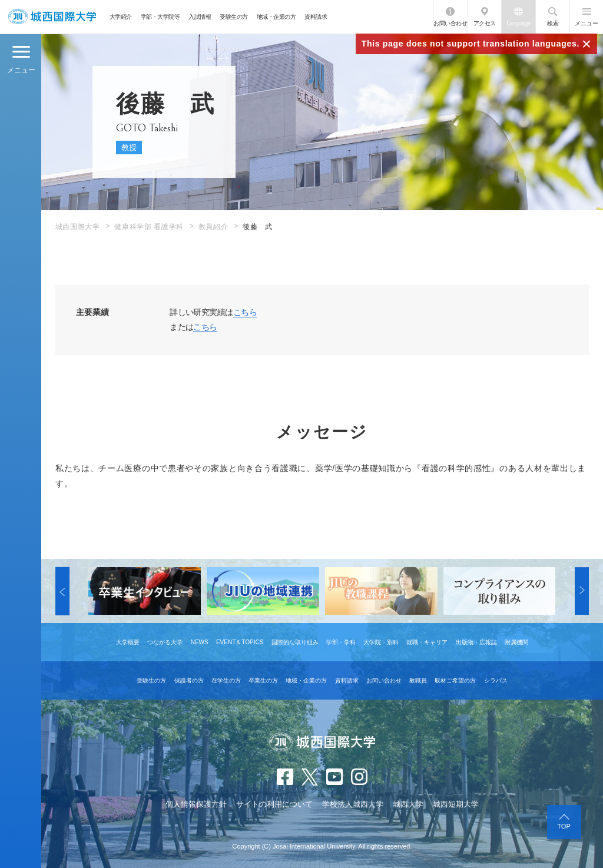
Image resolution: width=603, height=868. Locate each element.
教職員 (418, 680)
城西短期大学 (456, 804)
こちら (245, 312)
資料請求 (316, 17)
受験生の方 (234, 17)
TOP (564, 826)
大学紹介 (121, 17)
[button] (62, 591)
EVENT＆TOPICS (240, 642)
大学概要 (128, 642)
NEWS (200, 642)
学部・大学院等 (160, 17)
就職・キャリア (427, 642)
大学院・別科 (381, 642)
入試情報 (200, 17)
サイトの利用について (274, 804)
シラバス (496, 680)
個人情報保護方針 (196, 804)
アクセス (485, 23)
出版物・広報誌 (476, 642)
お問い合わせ (450, 23)
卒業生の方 (263, 680)
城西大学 (408, 804)
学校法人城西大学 (353, 804)
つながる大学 (165, 642)
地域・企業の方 (276, 17)
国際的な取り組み (295, 642)
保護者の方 (189, 680)
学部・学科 (341, 642)
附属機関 (516, 642)
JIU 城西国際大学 (52, 17)
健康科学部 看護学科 (149, 227)
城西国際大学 (78, 227)
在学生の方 (226, 680)
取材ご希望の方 (455, 680)
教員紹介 (213, 227)
